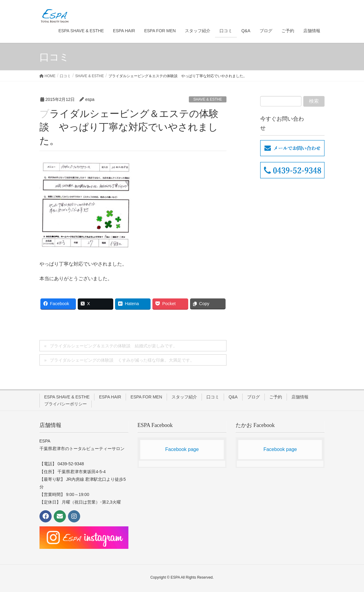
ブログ (253, 397)
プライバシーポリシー (66, 404)
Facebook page (182, 449)
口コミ (213, 397)
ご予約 (276, 397)
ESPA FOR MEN (146, 397)
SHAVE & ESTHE (208, 99)
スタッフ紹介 (184, 397)
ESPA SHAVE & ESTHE (67, 397)
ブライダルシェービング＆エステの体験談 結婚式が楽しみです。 (114, 346)
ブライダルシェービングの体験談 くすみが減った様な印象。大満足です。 (122, 360)
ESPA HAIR (110, 397)
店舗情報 (300, 397)
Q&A (233, 397)
